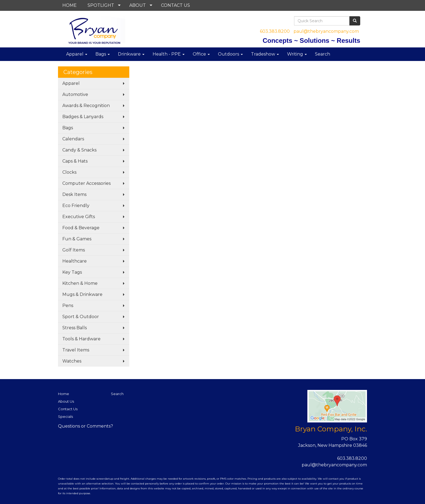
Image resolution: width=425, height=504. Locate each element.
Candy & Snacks (79, 150)
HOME (70, 5)
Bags (103, 54)
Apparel (77, 54)
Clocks (69, 172)
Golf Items (74, 250)
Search (323, 54)
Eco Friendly (76, 206)
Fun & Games (77, 239)
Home (64, 394)
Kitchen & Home (80, 283)
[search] (355, 21)
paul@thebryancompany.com (326, 31)
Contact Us (68, 409)
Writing (297, 54)
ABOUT (138, 5)
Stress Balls (75, 328)
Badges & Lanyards (83, 117)
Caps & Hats (75, 161)
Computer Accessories (86, 183)
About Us (66, 401)
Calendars (73, 139)
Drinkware (131, 54)
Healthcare (75, 261)
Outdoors (230, 54)
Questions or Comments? (86, 426)
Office (201, 54)
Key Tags (72, 272)
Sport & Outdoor (81, 317)
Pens (68, 306)
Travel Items (76, 350)
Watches (72, 361)
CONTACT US (176, 5)
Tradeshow (265, 54)
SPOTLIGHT (101, 5)
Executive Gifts (79, 217)
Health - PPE (169, 54)
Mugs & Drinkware (82, 294)
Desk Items (74, 194)
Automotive (75, 94)
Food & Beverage (81, 228)
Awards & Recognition (86, 106)
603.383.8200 (275, 31)
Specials (65, 416)
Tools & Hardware (81, 339)
